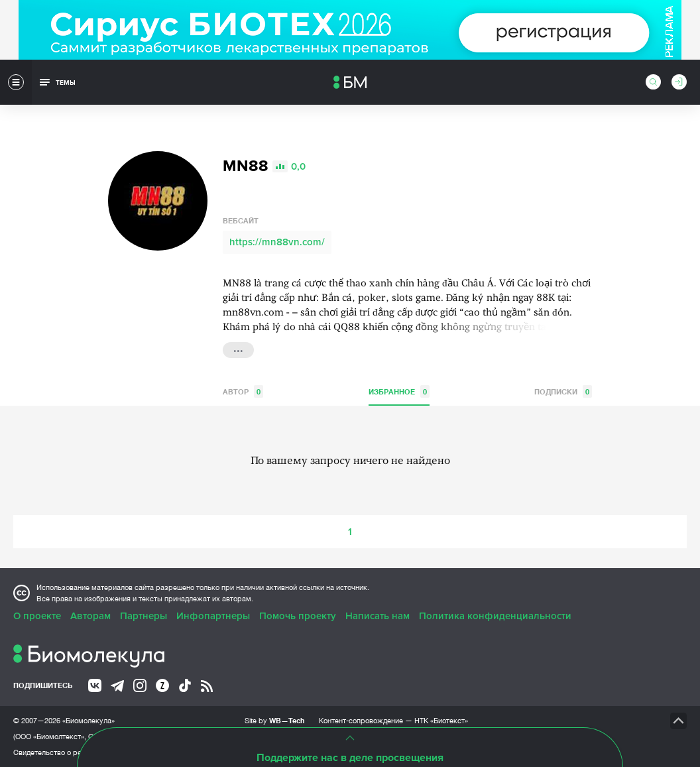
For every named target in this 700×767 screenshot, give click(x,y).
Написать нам (378, 616)
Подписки (563, 391)
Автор (243, 391)
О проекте (37, 616)
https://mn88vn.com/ (277, 242)
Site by (275, 720)
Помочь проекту (298, 616)
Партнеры (144, 616)
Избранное (399, 391)
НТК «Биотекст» (441, 721)
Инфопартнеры (213, 616)
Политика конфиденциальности (495, 616)
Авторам (90, 616)
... (238, 349)
